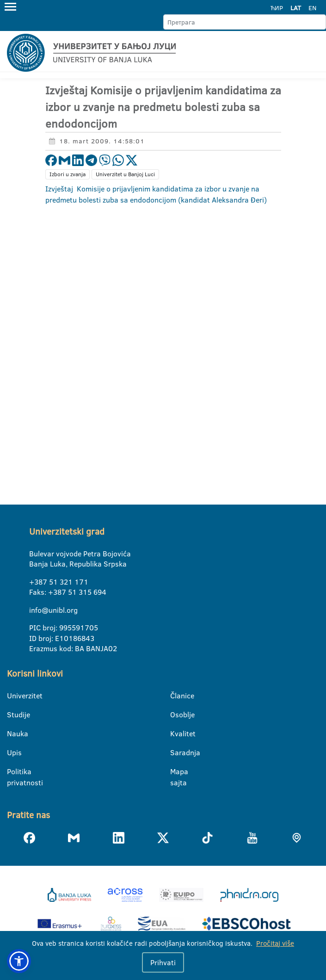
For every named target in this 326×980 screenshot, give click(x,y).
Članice (176, 696)
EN (312, 8)
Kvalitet (176, 733)
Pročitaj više (275, 943)
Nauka (13, 733)
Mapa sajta (176, 772)
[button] (19, 961)
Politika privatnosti (13, 772)
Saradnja (176, 752)
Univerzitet (13, 696)
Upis (13, 752)
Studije (13, 715)
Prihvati (163, 962)
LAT (296, 8)
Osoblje (176, 715)
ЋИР (277, 8)
